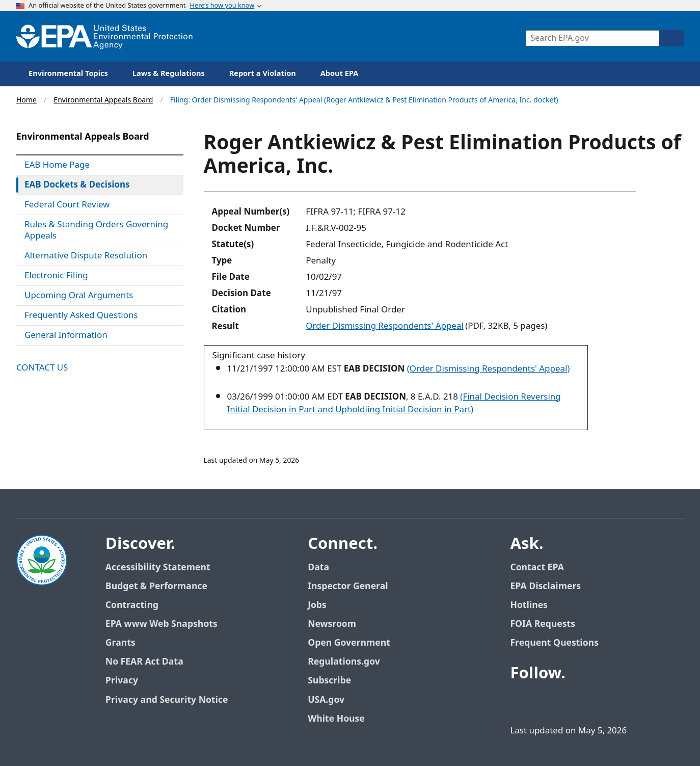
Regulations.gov (344, 662)
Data (318, 567)
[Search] (671, 38)
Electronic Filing (56, 276)
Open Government (349, 643)
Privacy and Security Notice (167, 700)
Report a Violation (263, 74)
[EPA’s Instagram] (618, 702)
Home (26, 100)
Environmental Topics (68, 74)
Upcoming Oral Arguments (79, 296)
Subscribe (329, 681)
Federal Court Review (67, 205)
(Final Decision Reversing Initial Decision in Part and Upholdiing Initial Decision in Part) (394, 403)
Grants (120, 643)
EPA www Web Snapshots (161, 624)
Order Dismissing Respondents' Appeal (384, 326)
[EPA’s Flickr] (594, 702)
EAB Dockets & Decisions (77, 185)
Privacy (122, 681)
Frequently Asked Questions (81, 315)
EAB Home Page (57, 165)
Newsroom (332, 624)
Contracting (132, 605)
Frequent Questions (554, 643)
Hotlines (529, 605)
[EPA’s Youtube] (569, 702)
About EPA (340, 74)
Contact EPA (537, 567)
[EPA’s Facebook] (520, 702)
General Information (66, 335)
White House (336, 719)
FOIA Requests (542, 624)
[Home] (104, 36)
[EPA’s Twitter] (545, 702)
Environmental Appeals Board (103, 100)
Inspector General (348, 586)
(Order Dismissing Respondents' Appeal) (489, 369)
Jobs (317, 605)
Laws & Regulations (169, 74)
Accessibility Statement (158, 567)
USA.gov (326, 700)
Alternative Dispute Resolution (86, 256)
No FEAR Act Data (144, 662)
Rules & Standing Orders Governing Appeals (96, 230)
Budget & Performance (156, 586)
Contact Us (42, 368)
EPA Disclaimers (545, 586)
